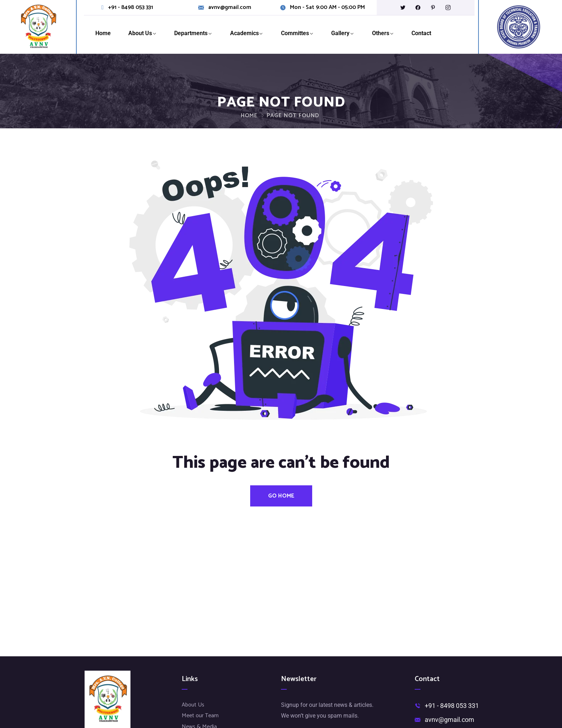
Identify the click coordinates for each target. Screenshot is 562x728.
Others (381, 33)
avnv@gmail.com (230, 8)
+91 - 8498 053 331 (130, 8)
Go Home (281, 496)
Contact (421, 33)
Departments (191, 33)
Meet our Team (200, 716)
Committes (295, 33)
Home (103, 33)
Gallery (340, 33)
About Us (140, 33)
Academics (244, 33)
